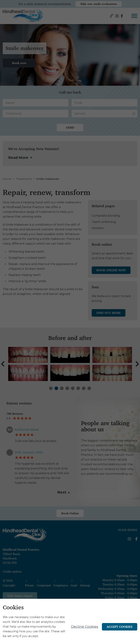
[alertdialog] (70, 621)
